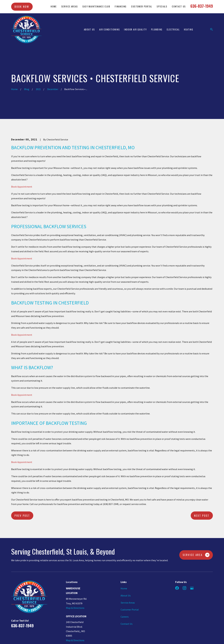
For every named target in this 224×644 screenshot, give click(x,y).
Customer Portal (142, 6)
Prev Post (22, 516)
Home (54, 6)
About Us (126, 596)
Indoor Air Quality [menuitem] (135, 29)
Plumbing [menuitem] (157, 29)
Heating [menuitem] (189, 29)
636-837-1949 (202, 6)
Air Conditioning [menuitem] (109, 29)
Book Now (22, 7)
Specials (162, 6)
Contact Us (179, 6)
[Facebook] (177, 588)
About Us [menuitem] (89, 29)
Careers (125, 617)
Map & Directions (75, 608)
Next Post (202, 516)
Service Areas (70, 6)
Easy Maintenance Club (96, 6)
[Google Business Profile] (192, 588)
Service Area (196, 555)
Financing (121, 6)
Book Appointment (22, 187)
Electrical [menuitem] (173, 29)
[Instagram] (184, 588)
